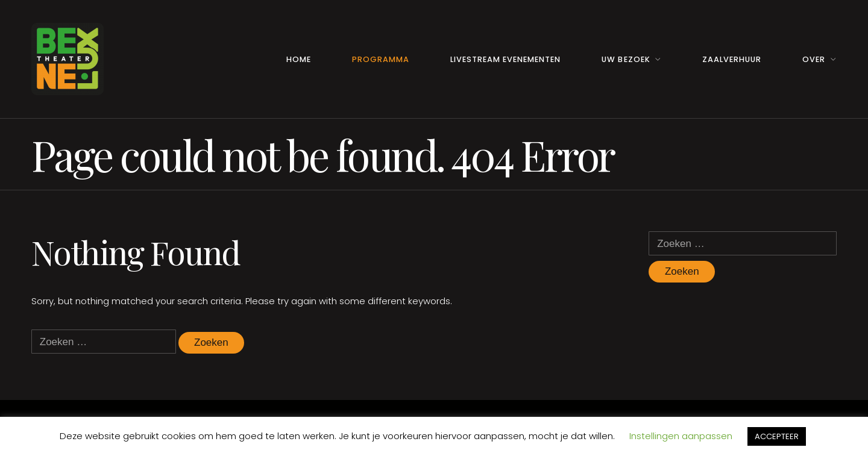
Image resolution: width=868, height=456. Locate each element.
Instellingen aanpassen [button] (681, 436)
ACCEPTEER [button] (777, 436)
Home (299, 59)
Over (814, 59)
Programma (381, 59)
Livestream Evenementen (505, 59)
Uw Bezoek (626, 59)
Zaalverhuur (732, 59)
